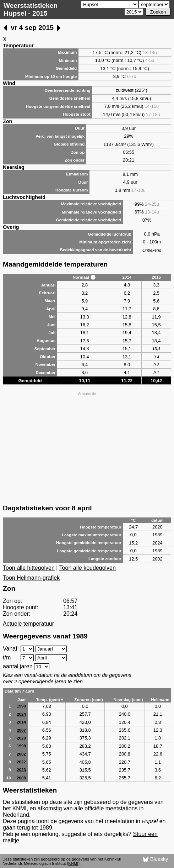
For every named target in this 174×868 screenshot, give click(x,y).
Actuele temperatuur (28, 624)
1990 (21, 706)
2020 (21, 738)
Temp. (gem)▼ (50, 700)
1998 (21, 746)
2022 (21, 762)
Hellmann (160, 700)
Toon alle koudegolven (88, 568)
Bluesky (155, 859)
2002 (21, 754)
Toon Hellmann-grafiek (31, 578)
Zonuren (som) (89, 700)
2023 (21, 770)
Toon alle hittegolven (29, 568)
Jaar (22, 700)
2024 (21, 714)
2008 (21, 778)
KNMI (73, 863)
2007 (21, 730)
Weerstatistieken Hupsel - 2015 (31, 9)
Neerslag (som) (128, 700)
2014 (21, 722)
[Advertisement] (87, 447)
